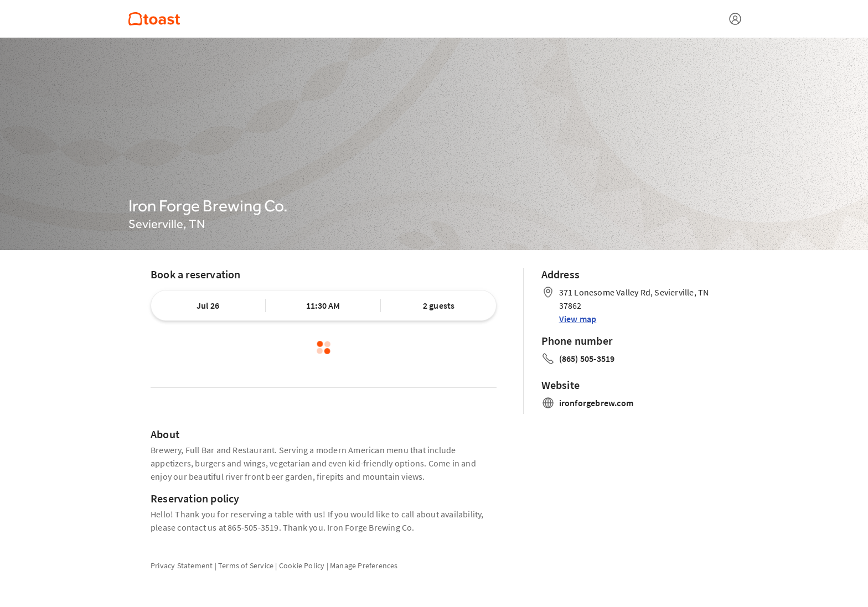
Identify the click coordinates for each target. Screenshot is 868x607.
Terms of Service (246, 566)
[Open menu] (735, 19)
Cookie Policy (302, 566)
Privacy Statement (182, 566)
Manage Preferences (364, 566)
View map (578, 319)
